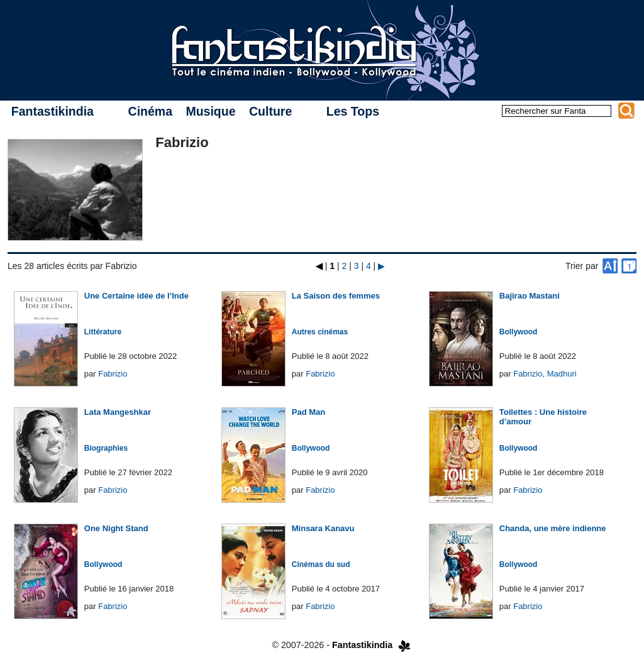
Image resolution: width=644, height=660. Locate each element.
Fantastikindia (53, 111)
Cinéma (150, 111)
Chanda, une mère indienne (553, 528)
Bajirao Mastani (530, 296)
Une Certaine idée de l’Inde (136, 296)
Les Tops (353, 111)
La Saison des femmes (336, 296)
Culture (270, 111)
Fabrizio (113, 374)
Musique (210, 111)
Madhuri (562, 374)
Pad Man (308, 412)
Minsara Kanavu (323, 528)
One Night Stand (116, 528)
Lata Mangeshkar (118, 412)
